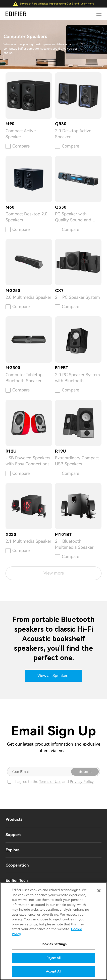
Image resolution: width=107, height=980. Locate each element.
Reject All (54, 958)
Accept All (54, 971)
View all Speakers (53, 676)
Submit (85, 772)
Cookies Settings (54, 944)
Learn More (87, 4)
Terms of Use (50, 782)
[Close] (99, 891)
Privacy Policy (82, 782)
